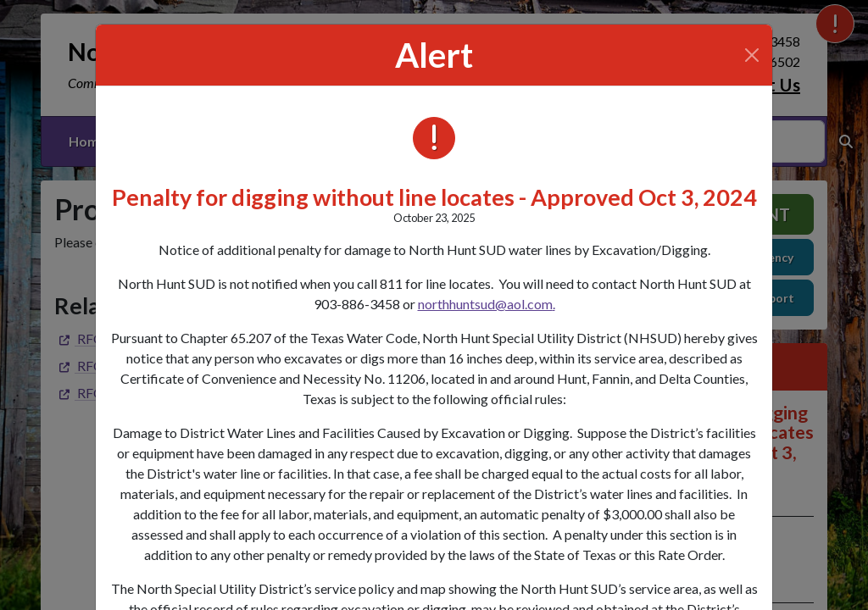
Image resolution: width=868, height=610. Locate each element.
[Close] (752, 55)
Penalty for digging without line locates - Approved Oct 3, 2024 (434, 197)
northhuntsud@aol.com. (487, 304)
